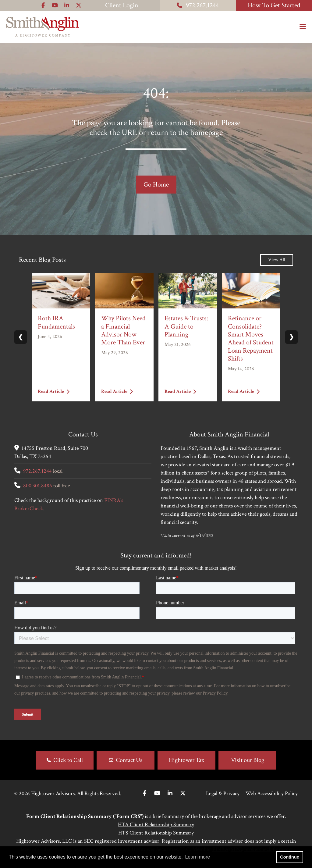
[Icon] (43, 5)
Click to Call (68, 760)
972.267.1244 (198, 5)
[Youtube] (157, 793)
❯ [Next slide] (291, 337)
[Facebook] (145, 793)
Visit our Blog (248, 760)
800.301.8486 (38, 486)
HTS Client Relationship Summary (156, 833)
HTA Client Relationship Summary (156, 825)
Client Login (122, 5)
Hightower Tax (186, 760)
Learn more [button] (197, 857)
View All (277, 260)
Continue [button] (289, 857)
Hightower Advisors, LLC (44, 841)
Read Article (54, 391)
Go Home (156, 185)
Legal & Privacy (223, 793)
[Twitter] (183, 793)
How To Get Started (274, 5)
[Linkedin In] (170, 793)
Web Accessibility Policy (272, 793)
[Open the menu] (303, 27)
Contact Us (129, 760)
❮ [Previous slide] (21, 337)
